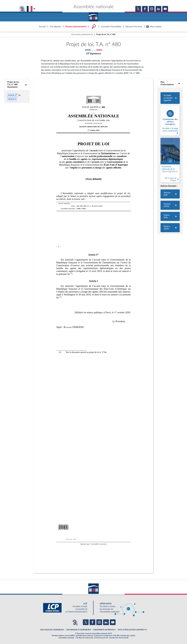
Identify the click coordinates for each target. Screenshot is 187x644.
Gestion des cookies (128, 636)
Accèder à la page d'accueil (94, 16)
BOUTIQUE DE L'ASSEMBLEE (52, 630)
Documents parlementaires (82, 34)
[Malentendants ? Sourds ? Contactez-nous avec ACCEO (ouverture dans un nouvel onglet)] (75, 622)
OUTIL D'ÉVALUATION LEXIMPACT (131, 630)
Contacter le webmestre (104, 636)
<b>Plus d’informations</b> (170, 83)
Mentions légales (58, 636)
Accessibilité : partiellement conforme (79, 636)
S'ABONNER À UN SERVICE (104, 630)
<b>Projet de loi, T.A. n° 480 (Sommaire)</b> (17, 85)
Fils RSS (117, 636)
